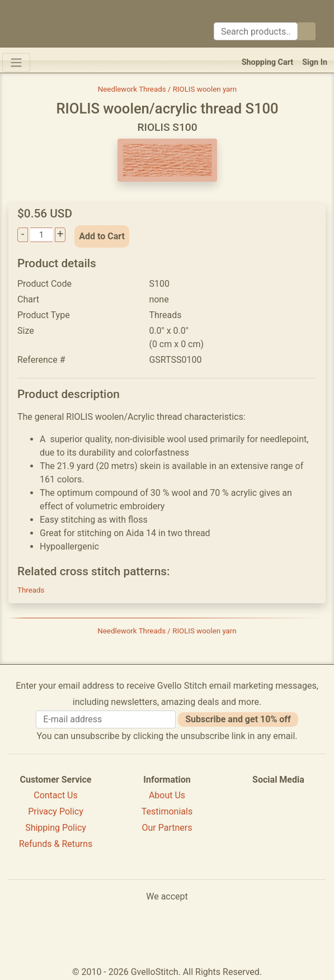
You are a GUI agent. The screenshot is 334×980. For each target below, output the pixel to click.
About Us (167, 795)
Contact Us (56, 795)
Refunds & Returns (56, 844)
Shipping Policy (56, 828)
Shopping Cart (268, 62)
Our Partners (167, 828)
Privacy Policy (56, 811)
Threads (31, 590)
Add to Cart (102, 236)
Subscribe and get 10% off (238, 719)
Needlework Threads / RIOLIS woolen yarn (167, 89)
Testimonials (167, 811)
